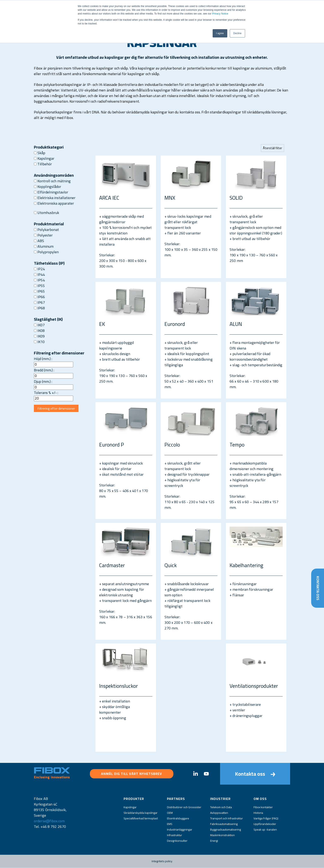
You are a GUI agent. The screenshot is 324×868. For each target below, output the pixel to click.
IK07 (39, 325)
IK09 (39, 336)
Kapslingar (44, 158)
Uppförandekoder (265, 824)
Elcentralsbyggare (178, 819)
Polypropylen (46, 252)
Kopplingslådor (48, 187)
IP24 (39, 269)
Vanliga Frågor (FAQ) (266, 819)
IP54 (39, 280)
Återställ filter (272, 148)
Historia (258, 813)
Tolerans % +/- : (46, 393)
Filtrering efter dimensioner (57, 409)
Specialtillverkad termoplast (141, 819)
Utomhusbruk (46, 213)
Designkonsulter (177, 841)
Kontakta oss (317, 588)
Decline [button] (237, 33)
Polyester (43, 235)
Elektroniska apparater (54, 203)
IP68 (39, 308)
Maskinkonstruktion (222, 835)
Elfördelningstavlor (51, 192)
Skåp (40, 153)
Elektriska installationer (55, 198)
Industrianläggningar (180, 830)
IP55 (39, 286)
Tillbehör (43, 164)
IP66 (39, 297)
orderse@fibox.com (49, 821)
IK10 (39, 342)
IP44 (39, 274)
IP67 (39, 302)
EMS (170, 824)
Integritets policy (162, 861)
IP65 (39, 291)
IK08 (39, 331)
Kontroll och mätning (52, 181)
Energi (214, 841)
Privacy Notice (220, 14)
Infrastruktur (175, 835)
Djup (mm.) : (43, 381)
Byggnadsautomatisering (226, 830)
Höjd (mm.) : (43, 359)
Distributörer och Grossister (184, 807)
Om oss (260, 799)
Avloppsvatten (219, 813)
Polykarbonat (46, 230)
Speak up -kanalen (265, 830)
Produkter (134, 799)
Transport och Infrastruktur (226, 819)
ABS (39, 241)
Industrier (220, 799)
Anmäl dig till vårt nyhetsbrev (132, 774)
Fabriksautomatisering (224, 824)
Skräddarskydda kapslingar (141, 813)
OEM (170, 813)
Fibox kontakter (263, 807)
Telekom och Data (221, 807)
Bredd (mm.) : (44, 370)
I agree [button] (220, 33)
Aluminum (44, 246)
